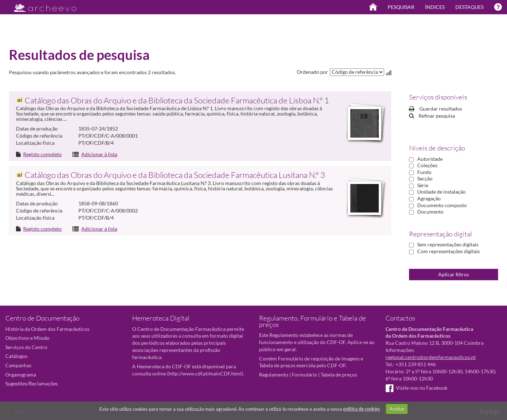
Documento (430, 212)
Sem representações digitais (448, 244)
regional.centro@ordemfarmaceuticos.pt (431, 357)
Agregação (429, 198)
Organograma (21, 375)
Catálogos (16, 356)
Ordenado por (312, 72)
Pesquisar (401, 7)
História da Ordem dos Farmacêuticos (47, 329)
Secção (425, 178)
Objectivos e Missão (27, 338)
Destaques (469, 7)
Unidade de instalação (441, 192)
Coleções (427, 165)
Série (423, 185)
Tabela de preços (339, 375)
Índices (435, 7)
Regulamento (274, 375)
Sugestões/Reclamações (32, 383)
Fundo (424, 172)
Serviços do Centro (26, 347)
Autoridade (430, 159)
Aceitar (397, 409)
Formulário (304, 375)
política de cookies (362, 409)
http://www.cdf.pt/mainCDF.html (205, 373)
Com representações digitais (449, 251)
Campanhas (18, 365)
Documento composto (442, 205)
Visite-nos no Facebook (417, 388)
